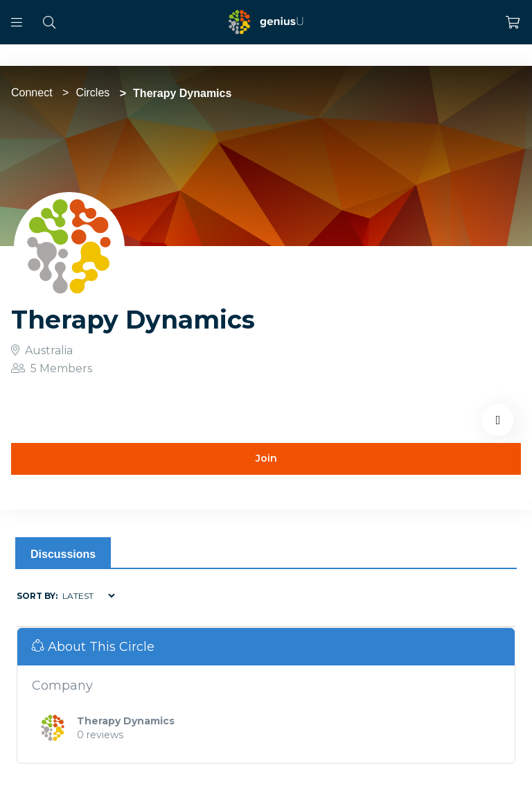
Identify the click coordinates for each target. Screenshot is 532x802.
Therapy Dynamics (126, 721)
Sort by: (37, 596)
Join (266, 458)
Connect (32, 93)
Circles (92, 93)
